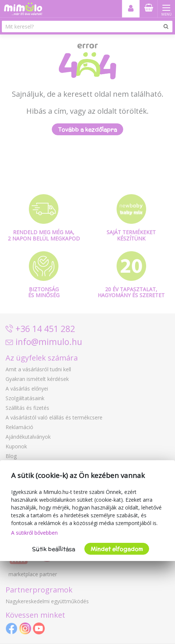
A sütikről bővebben (34, 533)
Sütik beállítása (54, 549)
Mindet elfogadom (117, 549)
